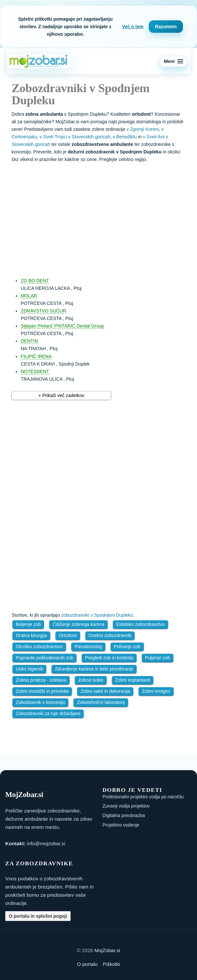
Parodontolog (88, 647)
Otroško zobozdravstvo (39, 647)
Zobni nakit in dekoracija (105, 691)
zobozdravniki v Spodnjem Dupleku (97, 615)
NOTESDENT (35, 371)
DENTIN (29, 341)
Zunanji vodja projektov (126, 806)
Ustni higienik (29, 669)
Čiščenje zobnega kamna (78, 624)
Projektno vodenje (121, 825)
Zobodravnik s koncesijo (40, 702)
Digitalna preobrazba (124, 815)
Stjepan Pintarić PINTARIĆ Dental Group (62, 326)
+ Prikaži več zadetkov (61, 395)
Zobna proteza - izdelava (41, 680)
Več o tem (133, 27)
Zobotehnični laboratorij (101, 702)
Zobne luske (91, 680)
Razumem (166, 27)
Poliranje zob (127, 647)
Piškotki (111, 964)
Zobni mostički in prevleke (42, 691)
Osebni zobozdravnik (110, 635)
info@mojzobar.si (46, 843)
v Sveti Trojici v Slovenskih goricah (75, 137)
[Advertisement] (105, 217)
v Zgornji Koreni (142, 129)
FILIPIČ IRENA (36, 356)
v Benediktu (125, 137)
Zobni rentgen (156, 691)
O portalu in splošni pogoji (38, 916)
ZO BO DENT (35, 281)
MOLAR (29, 296)
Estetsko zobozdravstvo (141, 624)
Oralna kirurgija (31, 635)
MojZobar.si (107, 950)
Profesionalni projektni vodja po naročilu (143, 797)
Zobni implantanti (133, 680)
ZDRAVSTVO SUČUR (43, 311)
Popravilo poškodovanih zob (44, 658)
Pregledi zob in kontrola (109, 658)
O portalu (87, 964)
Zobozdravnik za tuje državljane (48, 713)
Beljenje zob (28, 624)
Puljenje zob (158, 658)
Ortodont (68, 635)
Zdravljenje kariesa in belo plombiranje (94, 669)
